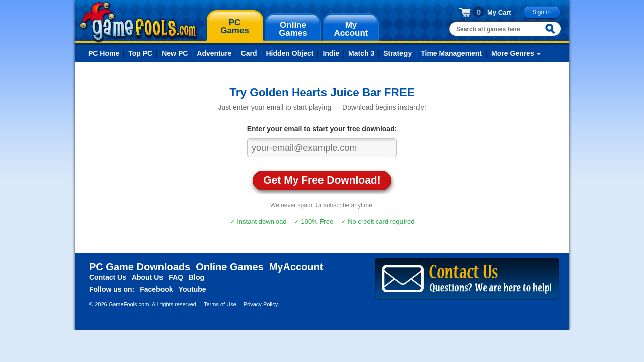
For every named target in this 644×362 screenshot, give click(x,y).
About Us (147, 277)
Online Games (230, 267)
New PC (175, 53)
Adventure (214, 53)
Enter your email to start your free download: (322, 129)
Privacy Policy (261, 304)
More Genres (513, 53)
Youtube (192, 289)
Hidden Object (290, 53)
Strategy (397, 53)
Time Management (451, 53)
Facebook (156, 289)
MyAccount (296, 267)
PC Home (104, 53)
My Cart (499, 12)
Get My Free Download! (322, 180)
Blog (196, 277)
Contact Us (108, 277)
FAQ (176, 277)
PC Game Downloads (140, 267)
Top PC (140, 53)
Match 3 (361, 53)
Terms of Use (220, 304)
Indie (331, 53)
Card (249, 53)
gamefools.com (139, 22)
